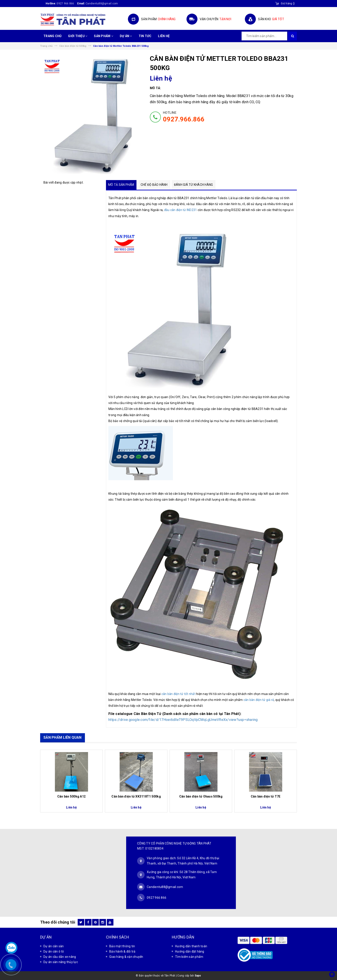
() (288, 4)
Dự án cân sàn (54, 946)
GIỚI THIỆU (78, 36)
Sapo (198, 976)
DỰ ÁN (126, 36)
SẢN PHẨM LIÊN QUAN (63, 737)
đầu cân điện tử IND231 (181, 210)
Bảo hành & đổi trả (122, 951)
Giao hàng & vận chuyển (126, 957)
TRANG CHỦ (52, 36)
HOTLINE (184, 117)
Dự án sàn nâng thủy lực (61, 962)
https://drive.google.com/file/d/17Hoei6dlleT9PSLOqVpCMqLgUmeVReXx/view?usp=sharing (183, 720)
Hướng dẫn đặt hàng (190, 951)
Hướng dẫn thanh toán (191, 946)
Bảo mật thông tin (122, 946)
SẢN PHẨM (104, 36)
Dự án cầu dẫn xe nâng (60, 957)
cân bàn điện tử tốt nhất (178, 694)
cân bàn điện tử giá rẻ (259, 700)
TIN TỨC (145, 36)
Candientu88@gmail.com (165, 887)
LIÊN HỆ (164, 36)
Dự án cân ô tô (54, 951)
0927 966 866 (65, 4)
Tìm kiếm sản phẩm (189, 957)
